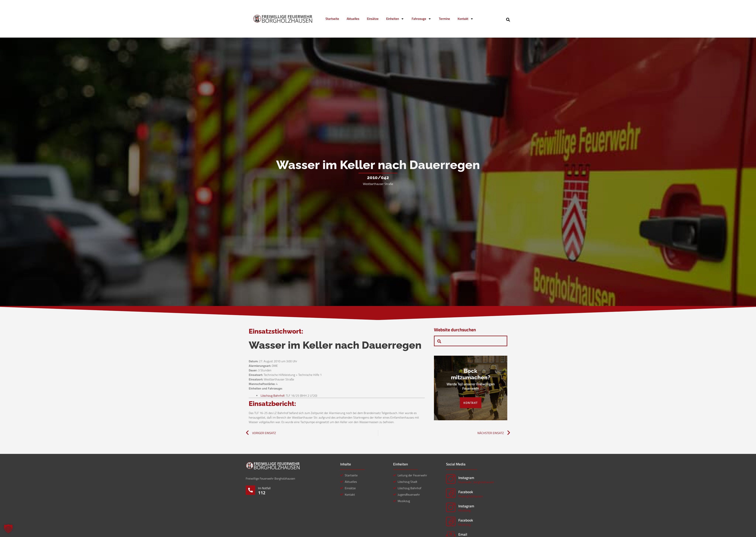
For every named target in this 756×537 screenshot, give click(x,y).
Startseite (332, 19)
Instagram (466, 478)
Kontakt (466, 19)
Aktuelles (353, 19)
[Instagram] (451, 479)
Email (463, 534)
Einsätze (373, 19)
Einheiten (395, 19)
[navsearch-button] (508, 19)
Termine (444, 19)
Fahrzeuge (421, 19)
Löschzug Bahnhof (272, 396)
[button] (8, 529)
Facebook (466, 492)
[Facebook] (451, 493)
